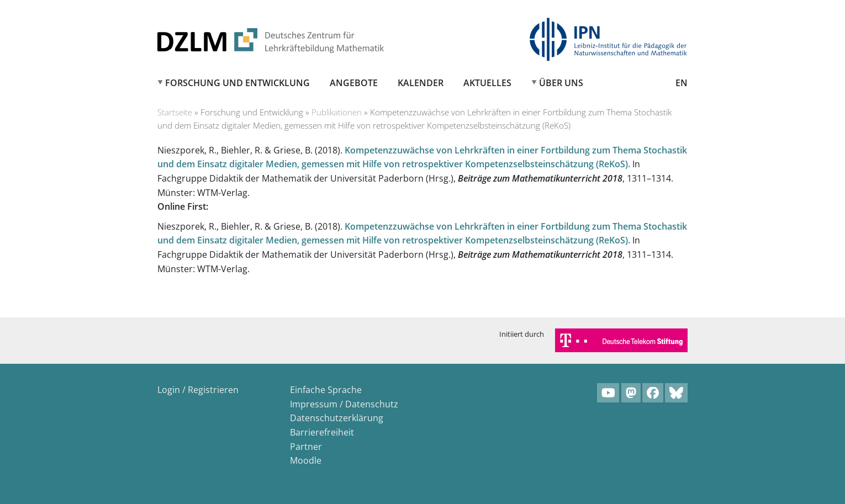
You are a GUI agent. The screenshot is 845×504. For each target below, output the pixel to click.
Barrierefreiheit (322, 432)
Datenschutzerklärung (337, 418)
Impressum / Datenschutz (344, 404)
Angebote (354, 83)
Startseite (175, 112)
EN (682, 83)
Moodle (306, 460)
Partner (306, 447)
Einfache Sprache (326, 390)
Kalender (421, 83)
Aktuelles (487, 83)
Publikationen (337, 112)
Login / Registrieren (198, 390)
